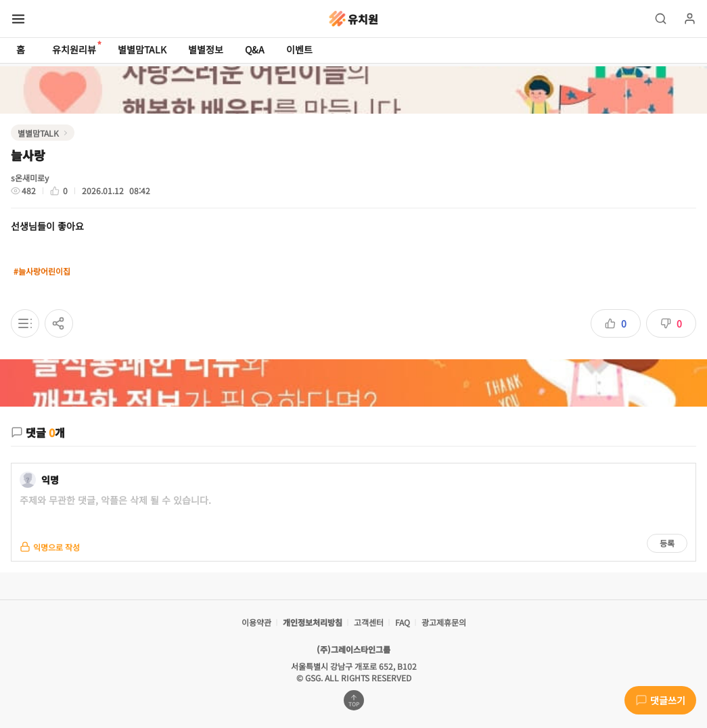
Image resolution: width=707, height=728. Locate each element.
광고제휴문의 (444, 622)
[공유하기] (59, 323)
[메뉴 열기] (18, 19)
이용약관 (256, 622)
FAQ (403, 622)
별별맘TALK (142, 49)
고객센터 (369, 622)
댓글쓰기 (660, 700)
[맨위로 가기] (354, 700)
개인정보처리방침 (313, 622)
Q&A (255, 49)
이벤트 (299, 49)
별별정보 (206, 49)
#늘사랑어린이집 (42, 271)
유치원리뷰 (74, 48)
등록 (667, 543)
